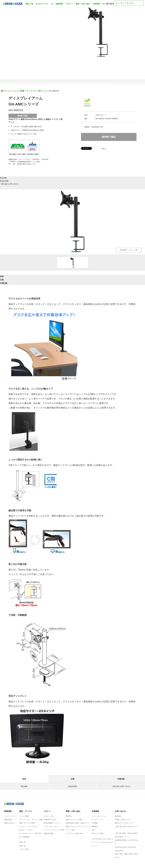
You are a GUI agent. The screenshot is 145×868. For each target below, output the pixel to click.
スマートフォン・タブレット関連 (31, 798)
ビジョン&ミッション (99, 794)
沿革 (93, 808)
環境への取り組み (83, 4)
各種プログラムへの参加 (74, 798)
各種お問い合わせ (50, 798)
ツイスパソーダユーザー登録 (54, 808)
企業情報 (96, 4)
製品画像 (24, 163)
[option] (72, 203)
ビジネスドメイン (98, 798)
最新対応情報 (49, 812)
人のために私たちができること (103, 817)
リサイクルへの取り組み (74, 812)
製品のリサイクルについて (124, 801)
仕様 (72, 259)
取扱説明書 (72, 163)
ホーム (7, 91)
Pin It (104, 149)
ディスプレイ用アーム (36, 91)
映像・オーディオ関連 (27, 801)
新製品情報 (8, 798)
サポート (69, 4)
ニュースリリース (10, 794)
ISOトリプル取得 (98, 812)
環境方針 (69, 794)
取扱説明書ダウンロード (52, 801)
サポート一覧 (49, 794)
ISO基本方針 (10, 848)
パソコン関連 (18, 91)
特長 (24, 259)
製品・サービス (26, 790)
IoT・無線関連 (57, 4)
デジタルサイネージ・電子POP (30, 812)
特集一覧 (22, 821)
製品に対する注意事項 (49, 848)
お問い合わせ (120, 790)
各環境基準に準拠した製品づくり (77, 801)
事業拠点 (95, 805)
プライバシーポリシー (28, 848)
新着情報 (8, 790)
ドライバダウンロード (52, 805)
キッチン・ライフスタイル (29, 805)
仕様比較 (121, 259)
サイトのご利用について (71, 848)
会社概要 (95, 801)
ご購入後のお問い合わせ (121, 163)
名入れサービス (42, 4)
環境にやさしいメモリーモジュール (78, 805)
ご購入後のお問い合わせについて (127, 805)
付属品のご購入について (123, 798)
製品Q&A (118, 794)
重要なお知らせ (10, 801)
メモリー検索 (24, 828)
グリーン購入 (70, 808)
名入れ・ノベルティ (26, 808)
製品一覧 (29, 4)
